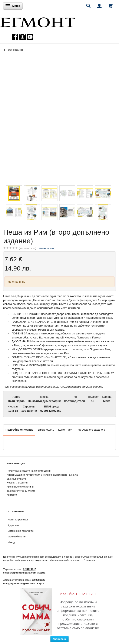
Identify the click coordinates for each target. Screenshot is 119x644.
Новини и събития (17, 483)
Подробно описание (19, 430)
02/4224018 (30, 569)
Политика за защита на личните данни (29, 471)
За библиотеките (16, 479)
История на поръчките (21, 531)
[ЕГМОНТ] (37, 21)
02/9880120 (39, 580)
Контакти (12, 495)
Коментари (65, 430)
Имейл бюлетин (17, 536)
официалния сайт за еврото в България (72, 560)
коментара (27, 248)
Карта (42, 573)
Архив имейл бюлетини (20, 487)
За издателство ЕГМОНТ (21, 491)
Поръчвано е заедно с (91, 430)
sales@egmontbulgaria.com (20, 573)
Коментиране (47, 248)
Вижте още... (46, 430)
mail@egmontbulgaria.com (19, 583)
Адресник (13, 525)
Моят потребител (18, 519)
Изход (11, 542)
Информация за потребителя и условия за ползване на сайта (42, 475)
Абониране (60, 639)
